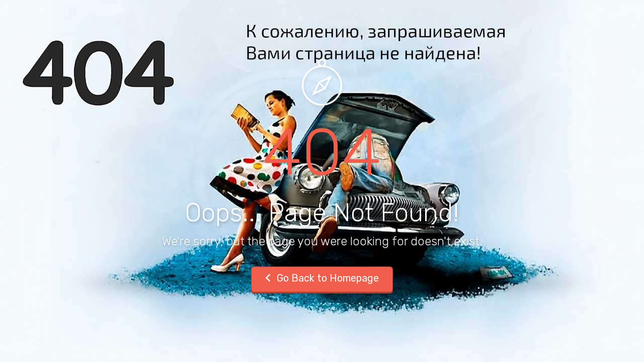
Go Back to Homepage (322, 278)
